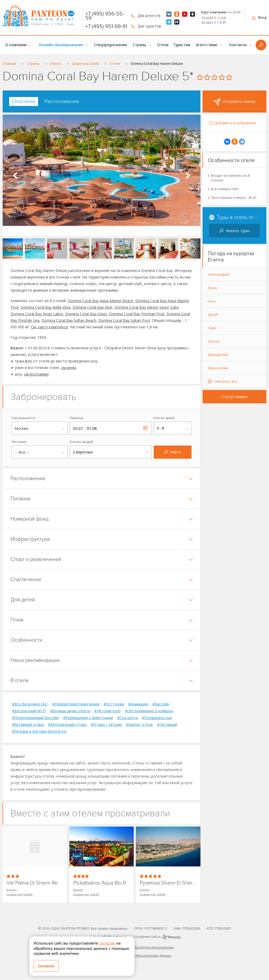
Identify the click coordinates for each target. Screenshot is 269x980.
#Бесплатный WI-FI (29, 711)
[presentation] (9, 248)
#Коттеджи (114, 704)
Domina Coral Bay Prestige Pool (137, 314)
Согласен (46, 966)
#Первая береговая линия (76, 704)
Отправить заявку (234, 102)
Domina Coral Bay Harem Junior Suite (147, 307)
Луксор (214, 341)
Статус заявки (234, 397)
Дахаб (213, 314)
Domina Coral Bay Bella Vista (45, 307)
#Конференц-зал (157, 718)
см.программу (36, 374)
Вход (259, 17)
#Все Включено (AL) (30, 704)
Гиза (212, 301)
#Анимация (138, 704)
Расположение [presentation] (62, 101)
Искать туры (234, 231)
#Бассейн (161, 704)
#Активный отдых (28, 725)
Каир (212, 328)
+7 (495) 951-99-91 (106, 26)
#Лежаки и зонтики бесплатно (39, 731)
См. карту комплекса (49, 327)
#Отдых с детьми (106, 725)
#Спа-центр (128, 718)
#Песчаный (167, 725)
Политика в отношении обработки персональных (134, 947)
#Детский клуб (107, 711)
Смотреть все (226, 381)
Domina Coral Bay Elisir (92, 307)
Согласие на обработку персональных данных (134, 955)
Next (188, 175)
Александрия (219, 274)
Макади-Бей (218, 355)
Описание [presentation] (24, 101)
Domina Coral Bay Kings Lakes (37, 314)
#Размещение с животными (88, 718)
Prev (15, 175)
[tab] (24, 101)
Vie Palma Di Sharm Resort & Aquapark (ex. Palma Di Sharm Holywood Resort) (35, 883)
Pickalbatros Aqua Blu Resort (102, 883)
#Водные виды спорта (70, 711)
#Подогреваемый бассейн (35, 718)
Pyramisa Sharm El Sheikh (168, 883)
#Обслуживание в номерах (149, 711)
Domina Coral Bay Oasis (86, 314)
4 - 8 (160, 428)
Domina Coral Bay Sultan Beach (69, 320)
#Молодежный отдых (67, 725)
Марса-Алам (218, 368)
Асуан (213, 288)
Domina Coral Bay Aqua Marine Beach (100, 301)
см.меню (69, 368)
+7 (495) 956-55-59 (105, 16)
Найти (172, 452)
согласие (107, 943)
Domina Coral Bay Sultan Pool (124, 320)
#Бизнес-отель (139, 725)
